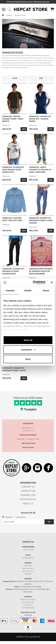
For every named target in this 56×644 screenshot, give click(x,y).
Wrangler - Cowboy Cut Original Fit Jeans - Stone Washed (41, 221)
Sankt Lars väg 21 (28, 568)
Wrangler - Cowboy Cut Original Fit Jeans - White (14, 369)
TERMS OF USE (28, 491)
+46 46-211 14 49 (28, 550)
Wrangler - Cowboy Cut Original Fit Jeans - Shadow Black (13, 271)
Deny (28, 359)
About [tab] (46, 290)
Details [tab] (28, 290)
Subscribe (8, 517)
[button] (4, 9)
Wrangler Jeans (20, 15)
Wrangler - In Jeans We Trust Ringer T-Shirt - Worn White (13, 170)
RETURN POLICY (28, 499)
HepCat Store (28, 566)
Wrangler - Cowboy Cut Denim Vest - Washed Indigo (40, 119)
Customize (28, 349)
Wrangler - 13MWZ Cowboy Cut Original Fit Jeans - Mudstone (40, 170)
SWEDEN (28, 574)
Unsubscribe (21, 517)
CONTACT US (28, 487)
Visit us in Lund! (28, 447)
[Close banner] (52, 282)
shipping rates (29, 602)
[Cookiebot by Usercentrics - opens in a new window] (34, 282)
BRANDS (9, 15)
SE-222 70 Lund (28, 571)
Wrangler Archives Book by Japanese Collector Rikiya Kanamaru (41, 271)
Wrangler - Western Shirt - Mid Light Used (12, 219)
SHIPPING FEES (28, 495)
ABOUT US (28, 504)
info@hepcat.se (28, 558)
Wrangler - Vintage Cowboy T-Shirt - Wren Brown (13, 119)
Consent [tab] (10, 290)
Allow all (28, 340)
